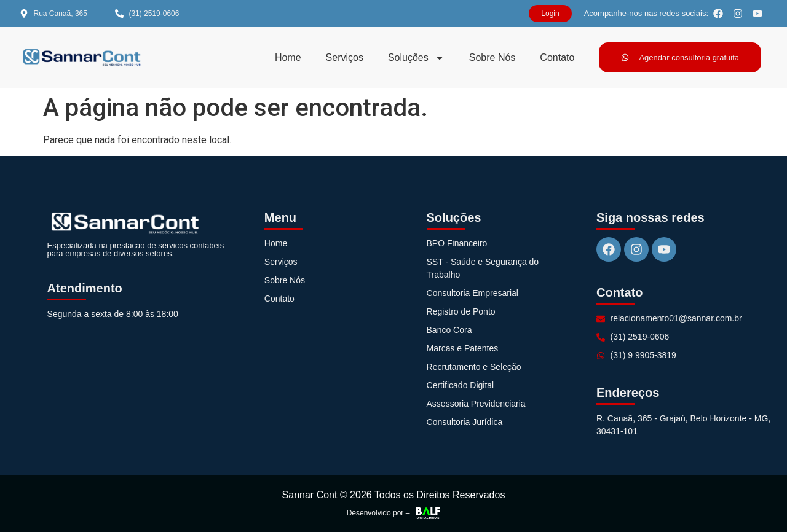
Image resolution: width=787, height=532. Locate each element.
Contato (557, 57)
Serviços (345, 57)
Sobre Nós (492, 57)
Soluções (416, 58)
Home (288, 57)
